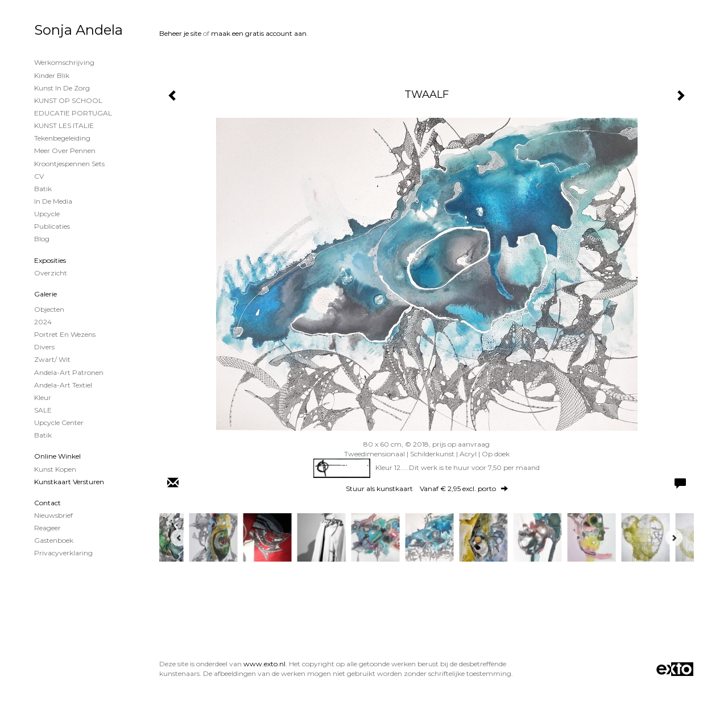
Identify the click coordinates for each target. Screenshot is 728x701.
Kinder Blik (52, 75)
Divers (44, 347)
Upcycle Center (59, 422)
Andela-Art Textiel (63, 385)
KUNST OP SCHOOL (68, 100)
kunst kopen (55, 469)
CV (39, 176)
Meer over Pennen (65, 150)
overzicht (51, 273)
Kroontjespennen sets (69, 164)
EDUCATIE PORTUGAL (73, 113)
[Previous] (179, 538)
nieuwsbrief (53, 515)
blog (42, 239)
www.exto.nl (264, 664)
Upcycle (47, 214)
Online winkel (57, 456)
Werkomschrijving (64, 62)
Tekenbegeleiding (62, 138)
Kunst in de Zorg (62, 88)
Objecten (49, 309)
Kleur (43, 397)
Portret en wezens (65, 334)
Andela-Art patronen (69, 372)
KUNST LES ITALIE (64, 125)
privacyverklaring (63, 553)
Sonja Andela (78, 30)
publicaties (52, 226)
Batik (43, 189)
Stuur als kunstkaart (427, 488)
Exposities (50, 260)
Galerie (45, 294)
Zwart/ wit (52, 359)
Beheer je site (180, 33)
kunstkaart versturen (69, 482)
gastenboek (54, 540)
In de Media (53, 201)
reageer (47, 528)
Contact (47, 503)
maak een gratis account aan (259, 33)
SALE (43, 410)
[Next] (674, 538)
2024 (43, 322)
